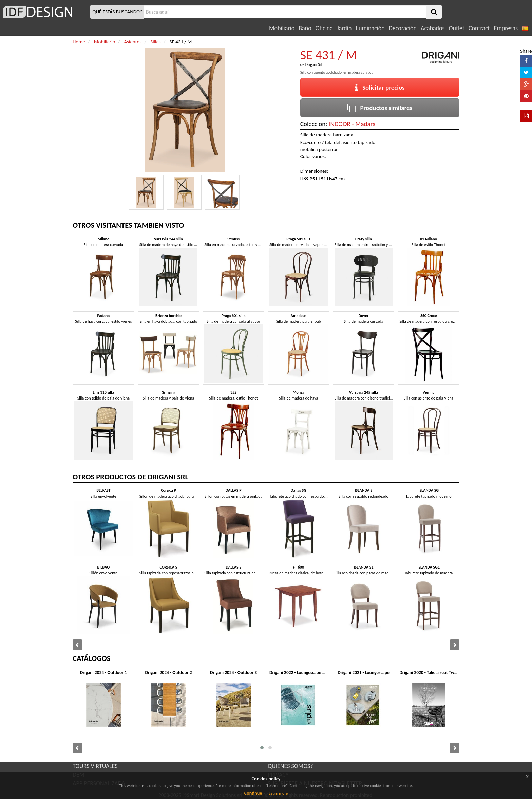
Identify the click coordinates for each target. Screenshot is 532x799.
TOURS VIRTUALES (95, 766)
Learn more (278, 793)
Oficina (324, 28)
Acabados (433, 28)
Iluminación (370, 28)
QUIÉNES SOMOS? (290, 766)
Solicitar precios (380, 87)
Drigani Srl (314, 64)
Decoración (403, 28)
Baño (305, 28)
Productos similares (380, 108)
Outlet (457, 28)
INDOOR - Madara (352, 124)
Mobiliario (282, 28)
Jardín (344, 28)
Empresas (506, 28)
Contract (479, 28)
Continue (253, 793)
